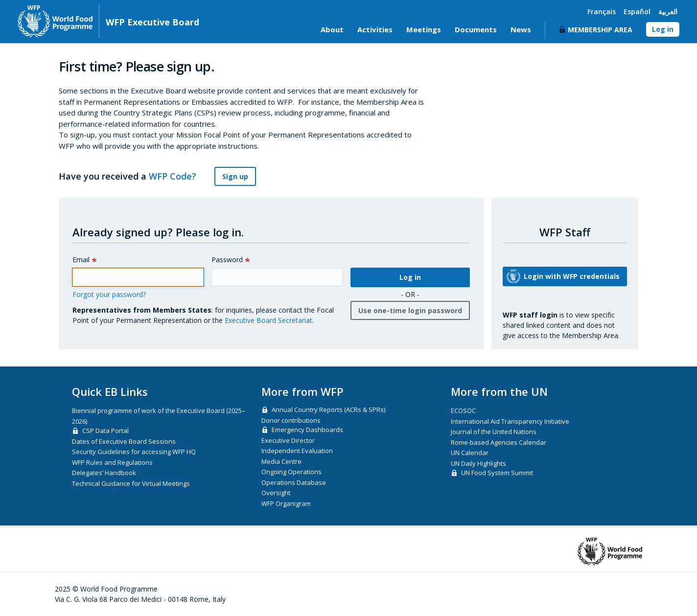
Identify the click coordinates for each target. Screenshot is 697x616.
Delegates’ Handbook (104, 473)
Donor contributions (291, 420)
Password (227, 260)
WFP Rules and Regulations (112, 462)
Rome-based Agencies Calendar (499, 442)
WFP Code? (178, 176)
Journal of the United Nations (494, 432)
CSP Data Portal (105, 431)
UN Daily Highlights (478, 463)
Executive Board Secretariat (268, 320)
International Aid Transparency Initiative (510, 421)
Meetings (424, 29)
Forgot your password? (109, 294)
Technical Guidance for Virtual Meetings (131, 483)
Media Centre (281, 461)
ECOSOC (463, 411)
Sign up (235, 176)
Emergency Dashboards (307, 430)
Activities (375, 29)
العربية (668, 11)
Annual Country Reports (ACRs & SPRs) (328, 410)
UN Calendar (470, 453)
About (332, 29)
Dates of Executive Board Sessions (124, 441)
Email (81, 260)
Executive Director (288, 440)
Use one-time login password (410, 310)
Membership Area (600, 30)
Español (637, 11)
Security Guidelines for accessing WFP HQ (134, 452)
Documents (476, 29)
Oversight (276, 493)
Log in (663, 29)
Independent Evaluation (297, 451)
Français (602, 11)
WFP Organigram (286, 503)
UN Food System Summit (497, 473)
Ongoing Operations (291, 472)
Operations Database (294, 482)
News (521, 29)
